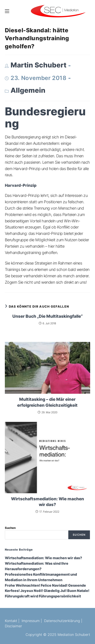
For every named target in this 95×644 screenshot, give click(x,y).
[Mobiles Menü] (7, 11)
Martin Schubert (38, 65)
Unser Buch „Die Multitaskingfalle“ (47, 316)
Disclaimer (13, 626)
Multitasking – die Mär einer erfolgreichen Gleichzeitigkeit (47, 402)
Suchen (10, 528)
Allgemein (28, 90)
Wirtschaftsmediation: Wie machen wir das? (47, 502)
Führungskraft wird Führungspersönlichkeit (43, 596)
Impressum (31, 621)
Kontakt (11, 621)
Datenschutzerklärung (62, 621)
